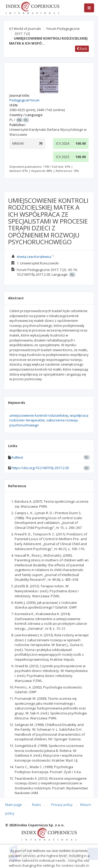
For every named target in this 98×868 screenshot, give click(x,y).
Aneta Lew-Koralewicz (34, 257)
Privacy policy (62, 805)
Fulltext (17, 457)
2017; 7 (22, 34)
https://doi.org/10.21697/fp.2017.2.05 (40, 468)
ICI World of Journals (25, 29)
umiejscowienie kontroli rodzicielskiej (39, 415)
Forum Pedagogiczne (63, 29)
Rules (37, 805)
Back (82, 48)
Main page (14, 805)
